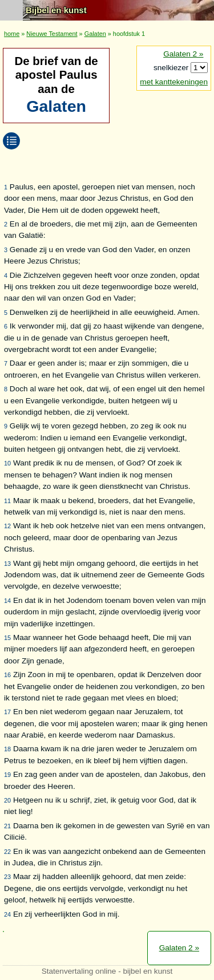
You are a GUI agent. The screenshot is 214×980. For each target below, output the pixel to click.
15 (7, 638)
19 (7, 775)
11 (7, 501)
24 (7, 914)
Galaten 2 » (183, 54)
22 (7, 852)
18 (7, 749)
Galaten (95, 34)
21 (7, 826)
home (12, 34)
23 (7, 877)
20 (7, 800)
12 (7, 526)
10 (7, 463)
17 (7, 712)
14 (7, 601)
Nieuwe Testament (52, 34)
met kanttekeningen (174, 82)
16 (7, 675)
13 (7, 564)
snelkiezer (172, 68)
